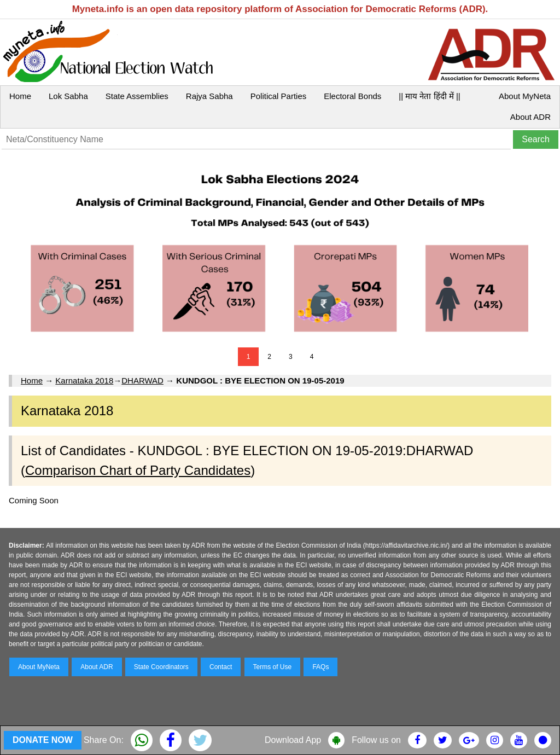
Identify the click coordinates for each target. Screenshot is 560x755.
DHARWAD (142, 381)
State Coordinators (161, 667)
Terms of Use (273, 667)
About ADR (530, 117)
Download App (293, 740)
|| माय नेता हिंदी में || (429, 96)
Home (20, 96)
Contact (221, 667)
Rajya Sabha (209, 96)
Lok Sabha (68, 96)
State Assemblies (137, 96)
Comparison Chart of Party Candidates (138, 470)
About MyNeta (525, 96)
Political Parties (279, 96)
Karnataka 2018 (84, 381)
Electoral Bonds (352, 96)
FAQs (320, 667)
